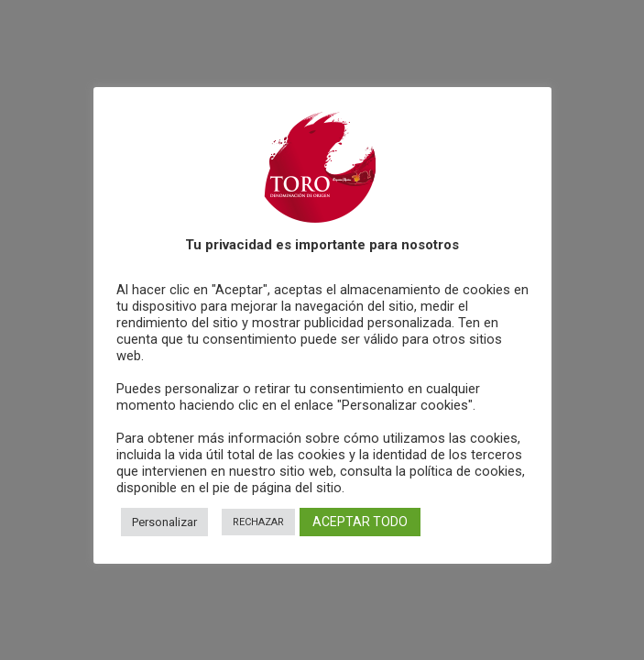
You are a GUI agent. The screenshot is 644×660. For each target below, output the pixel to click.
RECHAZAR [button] (258, 522)
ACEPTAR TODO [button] (360, 522)
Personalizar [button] (164, 522)
